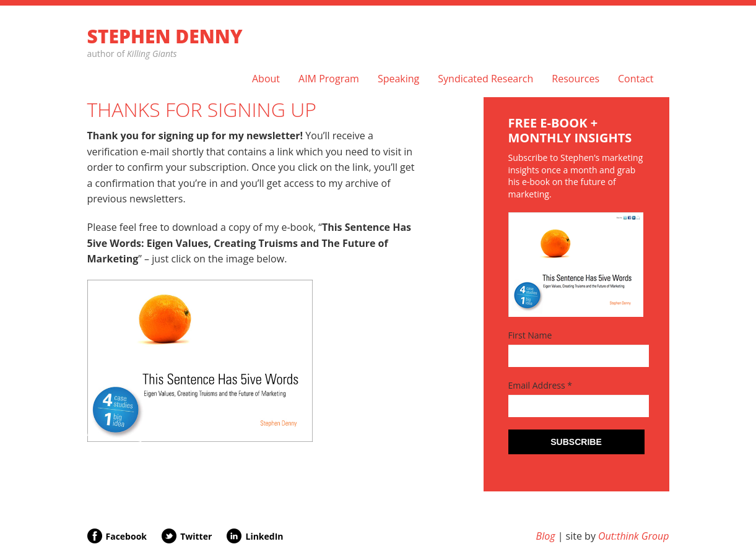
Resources (576, 79)
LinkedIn (264, 536)
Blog (546, 536)
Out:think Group (633, 536)
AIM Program (329, 79)
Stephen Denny (165, 36)
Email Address (541, 385)
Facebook (127, 536)
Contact (636, 79)
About (266, 79)
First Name (530, 335)
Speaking (398, 79)
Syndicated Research (485, 79)
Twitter (196, 536)
